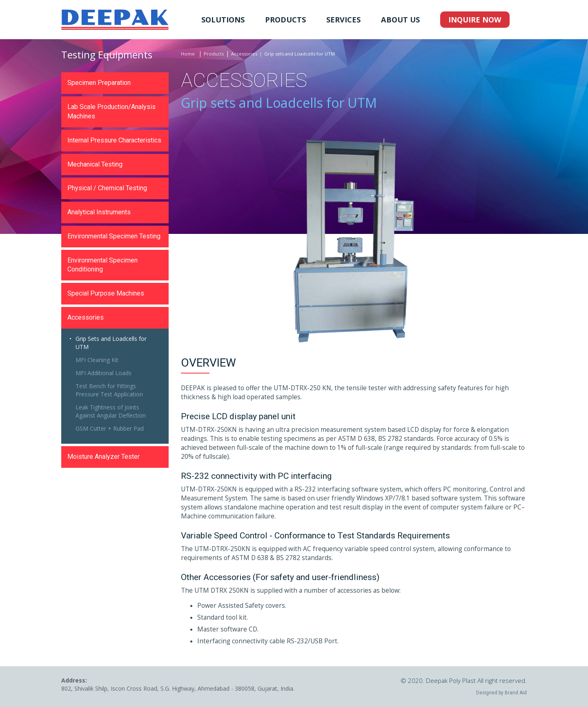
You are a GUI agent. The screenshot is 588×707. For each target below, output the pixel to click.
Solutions (223, 20)
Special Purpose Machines (106, 293)
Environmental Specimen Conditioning (102, 265)
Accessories (244, 54)
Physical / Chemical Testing (107, 188)
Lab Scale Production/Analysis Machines (111, 111)
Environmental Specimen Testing (114, 236)
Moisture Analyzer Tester (104, 457)
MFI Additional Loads (104, 373)
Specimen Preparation (99, 83)
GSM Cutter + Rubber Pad (110, 428)
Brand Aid (516, 693)
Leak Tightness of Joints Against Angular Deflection (111, 411)
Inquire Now (475, 20)
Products (285, 20)
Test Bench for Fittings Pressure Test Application (109, 390)
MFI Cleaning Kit (97, 360)
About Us (400, 20)
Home (188, 54)
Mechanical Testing (95, 164)
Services (343, 20)
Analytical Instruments (99, 212)
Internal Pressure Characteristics (114, 140)
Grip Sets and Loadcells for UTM (111, 343)
